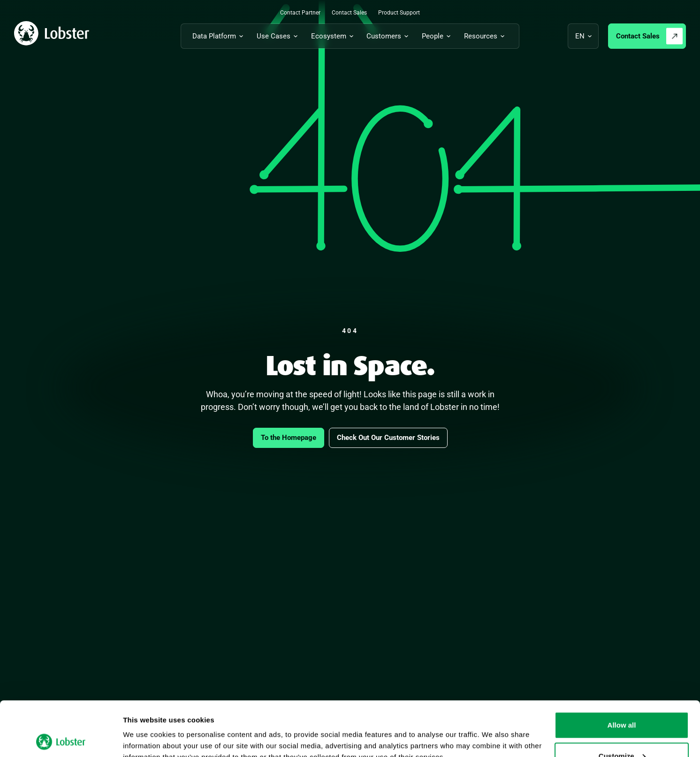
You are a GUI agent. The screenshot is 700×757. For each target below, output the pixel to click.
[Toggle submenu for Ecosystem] (334, 36)
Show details (145, 728)
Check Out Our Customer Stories (388, 438)
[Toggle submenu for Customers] (389, 36)
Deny (622, 732)
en (580, 36)
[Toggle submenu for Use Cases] (279, 36)
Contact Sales (638, 36)
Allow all (622, 670)
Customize (622, 701)
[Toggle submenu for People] (438, 36)
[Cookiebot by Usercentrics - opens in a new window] (61, 739)
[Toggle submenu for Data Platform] (219, 36)
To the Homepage (289, 438)
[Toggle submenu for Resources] (486, 36)
